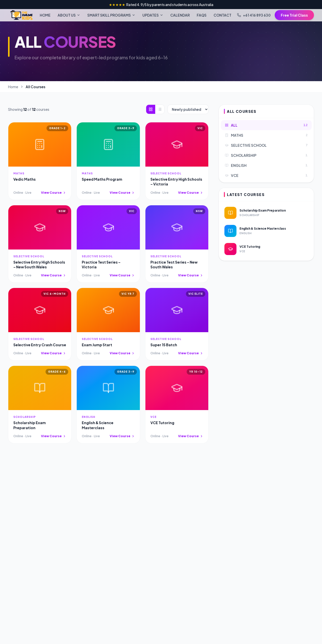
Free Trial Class (294, 15)
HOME (45, 15)
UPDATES (153, 15)
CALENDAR (180, 15)
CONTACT (223, 15)
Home (13, 87)
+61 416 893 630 (254, 15)
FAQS (202, 15)
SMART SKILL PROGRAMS (111, 15)
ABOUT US (69, 15)
